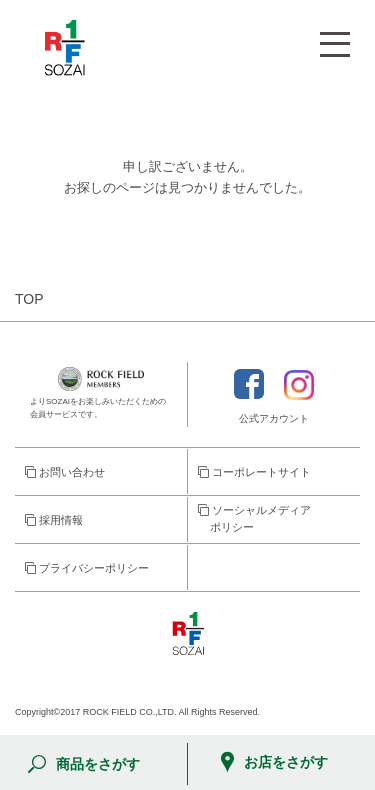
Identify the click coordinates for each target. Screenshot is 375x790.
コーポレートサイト (254, 472)
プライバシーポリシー (87, 568)
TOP (29, 299)
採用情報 (54, 520)
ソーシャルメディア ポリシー (254, 519)
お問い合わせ (65, 472)
